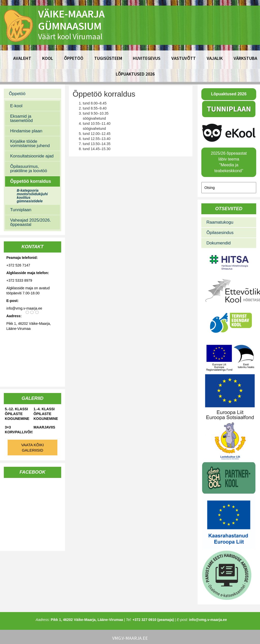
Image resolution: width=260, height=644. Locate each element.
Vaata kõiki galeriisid (32, 448)
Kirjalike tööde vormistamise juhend (30, 144)
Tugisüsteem (108, 58)
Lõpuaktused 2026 (135, 74)
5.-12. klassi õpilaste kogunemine (17, 414)
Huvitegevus (147, 58)
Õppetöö (74, 58)
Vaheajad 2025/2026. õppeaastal (30, 222)
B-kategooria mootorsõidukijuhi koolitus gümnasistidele (32, 196)
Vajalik (215, 58)
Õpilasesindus (220, 233)
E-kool (16, 106)
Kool (48, 58)
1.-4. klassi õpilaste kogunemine (46, 414)
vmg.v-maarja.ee (130, 638)
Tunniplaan (21, 210)
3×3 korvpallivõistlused (19, 430)
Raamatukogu (220, 222)
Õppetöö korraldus (31, 181)
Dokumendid (218, 243)
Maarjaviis (44, 427)
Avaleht (22, 58)
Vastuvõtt (184, 58)
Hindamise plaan (26, 131)
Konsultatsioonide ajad (32, 156)
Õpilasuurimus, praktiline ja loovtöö (29, 169)
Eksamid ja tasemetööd (21, 118)
